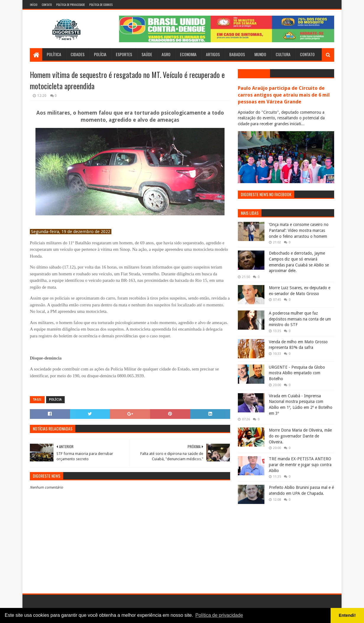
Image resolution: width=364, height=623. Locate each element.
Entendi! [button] (347, 615)
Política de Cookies (101, 5)
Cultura (283, 54)
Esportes (124, 54)
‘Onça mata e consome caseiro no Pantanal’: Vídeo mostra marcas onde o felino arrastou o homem (299, 230)
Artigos (213, 54)
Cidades (78, 54)
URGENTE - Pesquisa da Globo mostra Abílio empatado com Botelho (297, 373)
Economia (188, 54)
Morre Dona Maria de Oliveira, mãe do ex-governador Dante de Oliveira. (300, 436)
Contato (47, 5)
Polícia (100, 54)
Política (54, 54)
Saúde (147, 54)
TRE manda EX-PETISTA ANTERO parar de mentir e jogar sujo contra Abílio (300, 465)
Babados (237, 54)
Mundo (260, 54)
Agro (166, 54)
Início (34, 5)
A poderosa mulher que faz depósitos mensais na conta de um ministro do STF (300, 319)
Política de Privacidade (70, 5)
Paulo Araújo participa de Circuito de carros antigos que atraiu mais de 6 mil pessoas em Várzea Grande (284, 95)
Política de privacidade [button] (219, 615)
